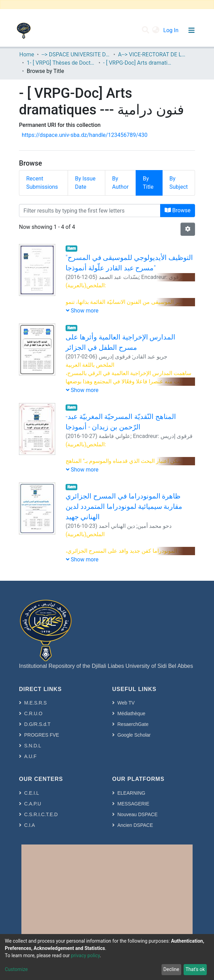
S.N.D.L (33, 746)
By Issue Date (85, 183)
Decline (171, 969)
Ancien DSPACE (135, 825)
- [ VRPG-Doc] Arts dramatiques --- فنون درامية (138, 63)
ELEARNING (131, 793)
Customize (16, 969)
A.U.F (30, 756)
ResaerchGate (133, 724)
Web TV (126, 703)
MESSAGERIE (133, 804)
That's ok (195, 969)
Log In (172, 30)
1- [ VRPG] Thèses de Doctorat (61, 63)
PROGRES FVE (42, 735)
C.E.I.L (32, 793)
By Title (148, 183)
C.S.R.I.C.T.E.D (41, 814)
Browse (178, 210)
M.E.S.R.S (35, 703)
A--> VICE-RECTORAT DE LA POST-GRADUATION (153, 54)
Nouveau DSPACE (137, 814)
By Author (120, 183)
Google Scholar (134, 735)
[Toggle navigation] (191, 30)
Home (27, 54)
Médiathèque (131, 713)
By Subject (179, 183)
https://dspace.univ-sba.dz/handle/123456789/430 (85, 135)
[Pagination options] (188, 229)
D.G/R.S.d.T (37, 724)
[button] (156, 30)
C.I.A (30, 825)
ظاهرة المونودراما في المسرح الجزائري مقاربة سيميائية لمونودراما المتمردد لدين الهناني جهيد (124, 506)
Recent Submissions (42, 183)
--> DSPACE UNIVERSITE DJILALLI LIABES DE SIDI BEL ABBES (76, 54)
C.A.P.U (33, 804)
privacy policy (85, 955)
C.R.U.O (33, 713)
